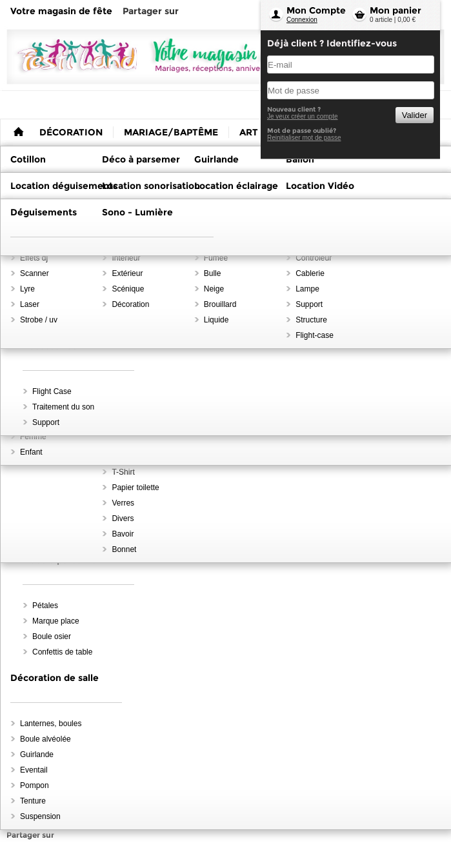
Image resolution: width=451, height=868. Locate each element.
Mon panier (396, 10)
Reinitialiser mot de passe (304, 138)
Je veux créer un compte (303, 116)
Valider (415, 115)
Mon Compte (316, 10)
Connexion (302, 20)
